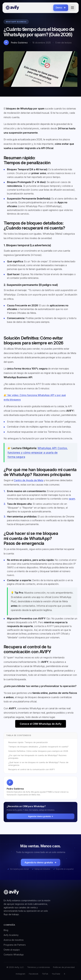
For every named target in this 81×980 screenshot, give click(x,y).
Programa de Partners (15, 945)
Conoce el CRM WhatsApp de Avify (41, 724)
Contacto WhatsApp (14, 955)
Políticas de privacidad (64, 967)
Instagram (21, 974)
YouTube (56, 974)
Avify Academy (11, 935)
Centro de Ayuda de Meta (29, 480)
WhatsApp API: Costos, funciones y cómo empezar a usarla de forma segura (38, 452)
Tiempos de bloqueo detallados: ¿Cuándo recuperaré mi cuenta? (38, 747)
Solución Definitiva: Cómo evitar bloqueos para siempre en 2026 (38, 751)
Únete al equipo (12, 950)
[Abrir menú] (72, 8)
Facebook (34, 974)
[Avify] (12, 8)
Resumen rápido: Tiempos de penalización (28, 742)
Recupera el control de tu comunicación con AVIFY (32, 769)
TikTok (45, 974)
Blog (6, 930)
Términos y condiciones (39, 967)
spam (72, 499)
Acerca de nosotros (14, 940)
